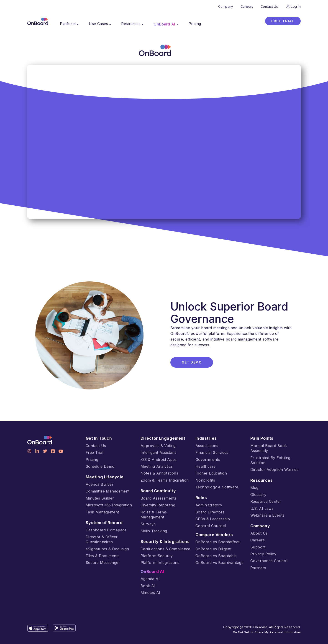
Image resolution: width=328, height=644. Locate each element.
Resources (261, 480)
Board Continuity (158, 491)
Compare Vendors (213, 535)
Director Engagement (162, 438)
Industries (205, 438)
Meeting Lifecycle (103, 477)
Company (260, 526)
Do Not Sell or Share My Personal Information (269, 627)
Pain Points (262, 438)
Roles (201, 498)
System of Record (104, 523)
